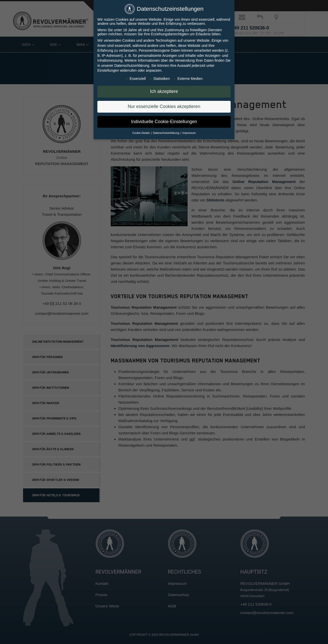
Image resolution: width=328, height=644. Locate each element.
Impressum (189, 132)
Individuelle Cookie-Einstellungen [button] (164, 121)
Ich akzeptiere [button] (164, 90)
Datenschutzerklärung (132, 65)
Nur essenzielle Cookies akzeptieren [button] (164, 105)
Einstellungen (108, 69)
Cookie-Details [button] (141, 132)
